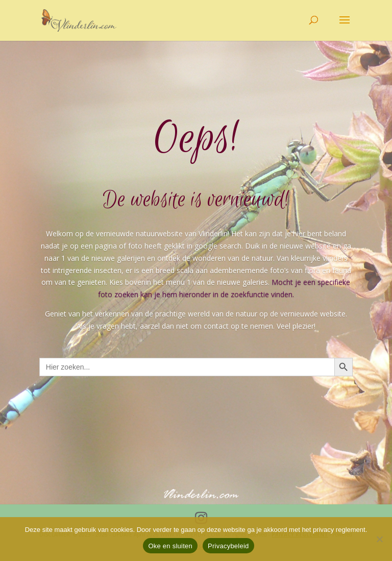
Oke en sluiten (170, 546)
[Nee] (379, 539)
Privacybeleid (228, 546)
